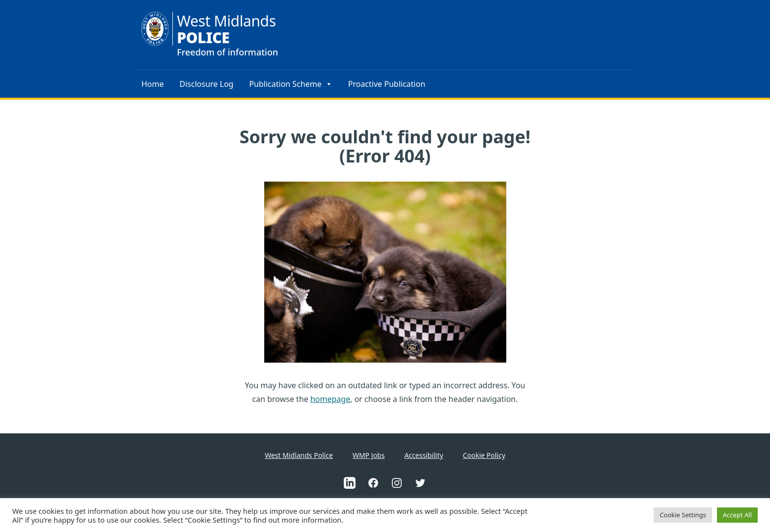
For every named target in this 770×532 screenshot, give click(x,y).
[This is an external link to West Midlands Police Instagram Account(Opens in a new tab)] (397, 483)
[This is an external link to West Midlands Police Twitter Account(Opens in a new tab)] (420, 483)
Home (153, 84)
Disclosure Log (207, 84)
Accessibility (424, 455)
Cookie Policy (484, 455)
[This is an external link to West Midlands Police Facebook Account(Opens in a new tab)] (373, 483)
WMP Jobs (369, 455)
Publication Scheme (290, 84)
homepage (330, 399)
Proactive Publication (387, 84)
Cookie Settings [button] (683, 515)
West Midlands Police (299, 455)
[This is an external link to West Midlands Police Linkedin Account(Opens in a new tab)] (350, 483)
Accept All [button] (737, 515)
